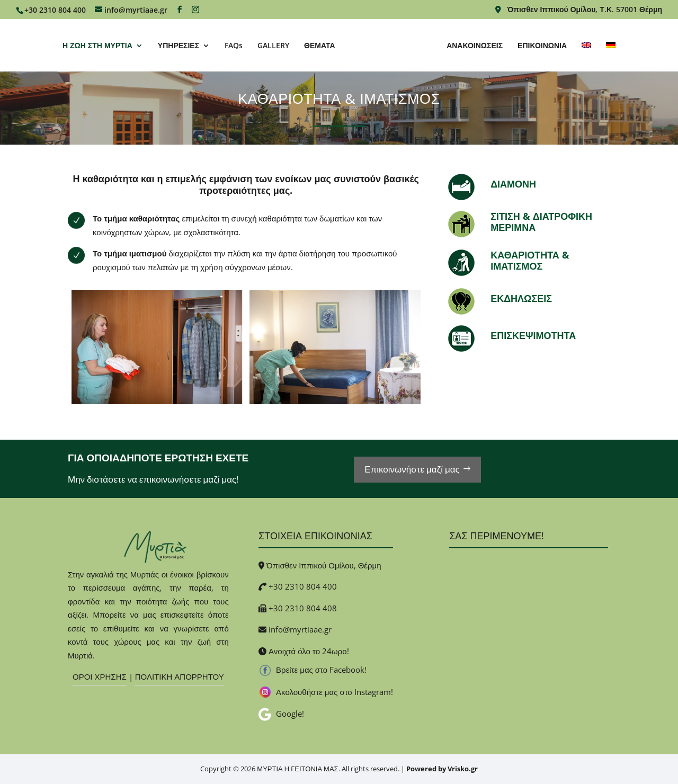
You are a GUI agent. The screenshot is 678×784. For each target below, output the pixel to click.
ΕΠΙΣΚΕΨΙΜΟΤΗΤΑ (533, 335)
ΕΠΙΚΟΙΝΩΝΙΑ (542, 46)
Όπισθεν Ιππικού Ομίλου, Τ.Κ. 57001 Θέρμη (579, 10)
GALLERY (273, 46)
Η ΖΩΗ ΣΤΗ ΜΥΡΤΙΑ (97, 46)
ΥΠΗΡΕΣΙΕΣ (179, 46)
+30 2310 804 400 (303, 586)
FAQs (234, 46)
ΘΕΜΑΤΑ (319, 46)
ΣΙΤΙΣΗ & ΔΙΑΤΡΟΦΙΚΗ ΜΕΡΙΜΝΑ (541, 222)
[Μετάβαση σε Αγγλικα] (586, 57)
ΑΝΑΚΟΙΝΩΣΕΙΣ (475, 46)
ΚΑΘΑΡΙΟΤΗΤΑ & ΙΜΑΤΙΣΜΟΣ (530, 261)
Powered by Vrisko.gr (442, 769)
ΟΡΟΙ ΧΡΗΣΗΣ (100, 676)
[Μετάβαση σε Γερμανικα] (611, 57)
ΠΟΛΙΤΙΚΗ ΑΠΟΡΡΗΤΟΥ (180, 676)
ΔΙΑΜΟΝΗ (513, 184)
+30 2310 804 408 (303, 608)
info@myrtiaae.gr (300, 629)
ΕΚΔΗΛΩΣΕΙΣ (521, 298)
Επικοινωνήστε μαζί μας (412, 469)
